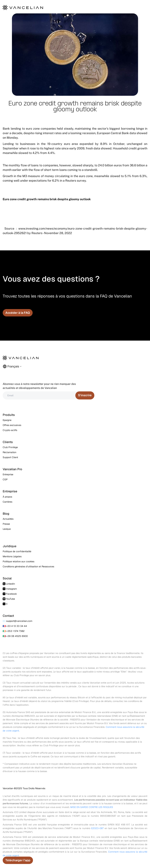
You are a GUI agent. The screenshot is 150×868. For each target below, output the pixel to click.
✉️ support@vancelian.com (17, 621)
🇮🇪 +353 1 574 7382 (14, 631)
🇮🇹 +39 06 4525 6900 (15, 636)
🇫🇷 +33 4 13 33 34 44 (15, 626)
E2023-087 (97, 828)
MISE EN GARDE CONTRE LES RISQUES (92, 807)
